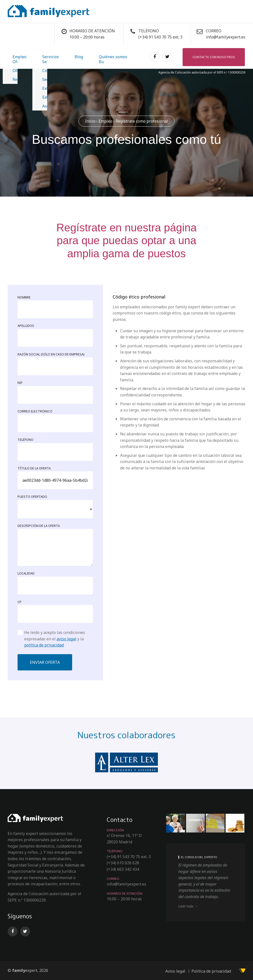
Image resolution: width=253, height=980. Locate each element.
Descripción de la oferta (39, 525)
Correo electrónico (35, 411)
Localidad (26, 573)
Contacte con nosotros (214, 56)
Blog (54, 56)
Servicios (36, 56)
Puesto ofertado (32, 496)
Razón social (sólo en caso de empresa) (51, 354)
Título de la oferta (34, 468)
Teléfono (25, 439)
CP (20, 601)
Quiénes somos (78, 56)
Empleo (15, 56)
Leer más (186, 905)
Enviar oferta (45, 662)
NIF (20, 382)
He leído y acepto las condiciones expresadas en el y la (55, 638)
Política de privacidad (211, 971)
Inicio (90, 120)
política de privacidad (44, 645)
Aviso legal (175, 971)
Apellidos (26, 325)
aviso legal (66, 638)
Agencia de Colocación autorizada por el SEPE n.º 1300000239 (202, 72)
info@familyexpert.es (226, 37)
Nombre (24, 297)
